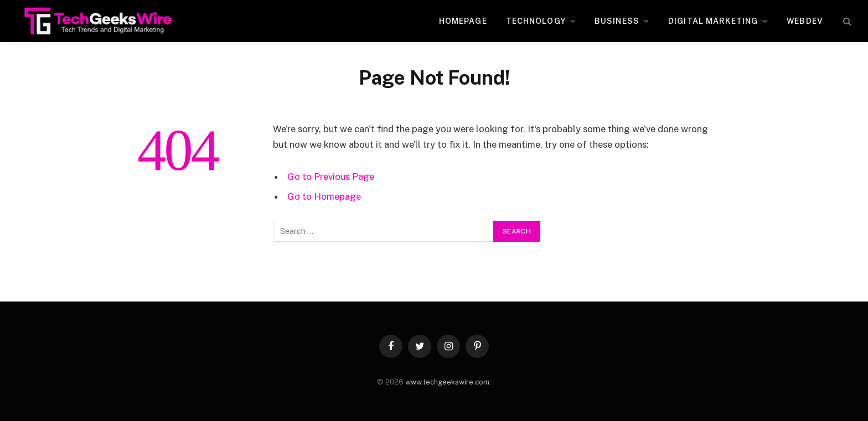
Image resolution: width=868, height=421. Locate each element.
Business (617, 21)
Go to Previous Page (331, 176)
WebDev (805, 21)
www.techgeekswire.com (447, 382)
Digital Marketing (713, 21)
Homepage (463, 21)
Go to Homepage (324, 196)
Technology (536, 21)
